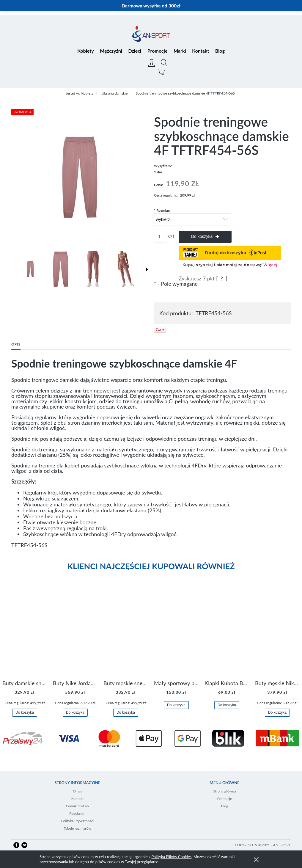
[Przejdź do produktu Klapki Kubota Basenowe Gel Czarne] (227, 634)
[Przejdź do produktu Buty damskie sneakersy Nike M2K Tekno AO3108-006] (25, 634)
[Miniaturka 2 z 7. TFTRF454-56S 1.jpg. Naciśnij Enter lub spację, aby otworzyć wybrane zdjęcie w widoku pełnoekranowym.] (61, 269)
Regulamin (77, 813)
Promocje (225, 799)
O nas (77, 791)
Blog (225, 806)
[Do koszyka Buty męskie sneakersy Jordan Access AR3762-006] (126, 713)
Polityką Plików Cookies (171, 857)
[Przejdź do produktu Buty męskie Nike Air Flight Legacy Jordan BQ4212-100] (277, 634)
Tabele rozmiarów (77, 828)
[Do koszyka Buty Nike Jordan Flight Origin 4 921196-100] (75, 713)
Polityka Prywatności (78, 821)
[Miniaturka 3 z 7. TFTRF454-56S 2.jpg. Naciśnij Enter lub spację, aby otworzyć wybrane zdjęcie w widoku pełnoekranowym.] (93, 269)
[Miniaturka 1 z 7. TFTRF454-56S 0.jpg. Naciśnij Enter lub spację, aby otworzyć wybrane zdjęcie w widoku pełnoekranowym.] (30, 269)
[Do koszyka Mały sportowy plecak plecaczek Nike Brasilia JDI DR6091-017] (176, 705)
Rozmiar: (162, 210)
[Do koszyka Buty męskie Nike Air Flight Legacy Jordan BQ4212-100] (277, 713)
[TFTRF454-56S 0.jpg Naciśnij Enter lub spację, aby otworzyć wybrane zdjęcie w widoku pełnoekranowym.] (80, 177)
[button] (147, 269)
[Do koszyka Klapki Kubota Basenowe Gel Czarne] (227, 705)
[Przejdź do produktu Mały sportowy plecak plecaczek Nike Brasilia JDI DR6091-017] (176, 634)
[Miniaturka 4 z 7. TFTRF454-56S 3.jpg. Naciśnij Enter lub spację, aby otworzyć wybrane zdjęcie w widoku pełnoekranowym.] (125, 269)
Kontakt (78, 799)
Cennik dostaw (77, 806)
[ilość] (160, 237)
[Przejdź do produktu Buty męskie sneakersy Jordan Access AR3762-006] (126, 634)
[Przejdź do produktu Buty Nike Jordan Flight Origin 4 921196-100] (75, 634)
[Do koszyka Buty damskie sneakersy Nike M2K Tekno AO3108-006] (25, 713)
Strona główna (225, 791)
